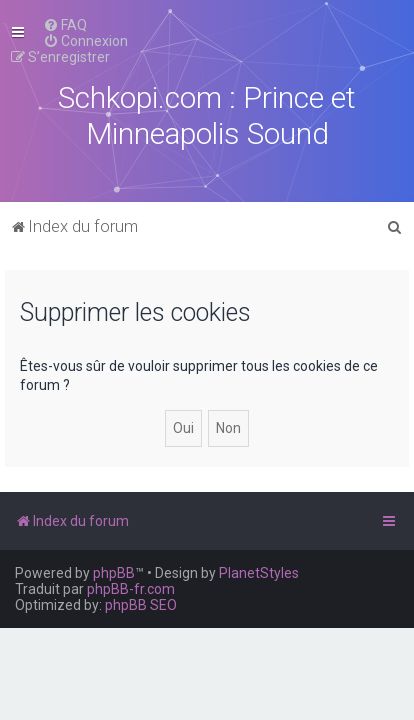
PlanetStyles (259, 573)
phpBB (114, 573)
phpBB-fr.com (131, 589)
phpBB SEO (141, 605)
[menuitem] (65, 25)
